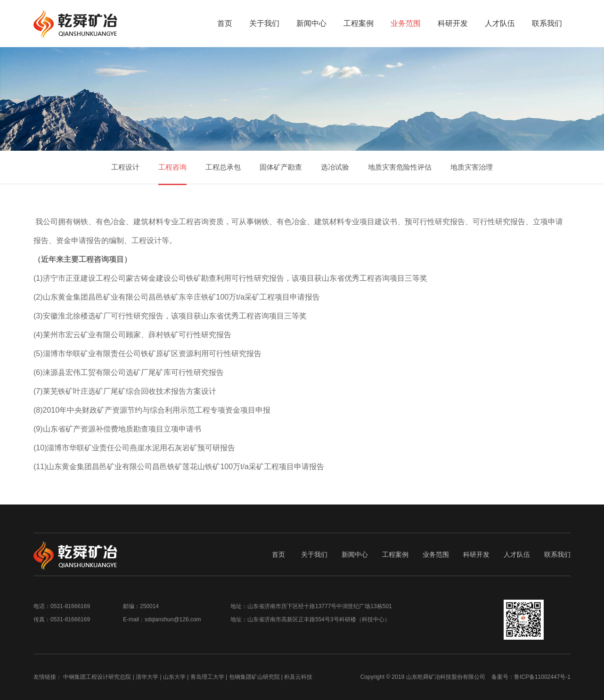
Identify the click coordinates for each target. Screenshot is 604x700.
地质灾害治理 (472, 167)
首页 (225, 23)
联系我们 (547, 23)
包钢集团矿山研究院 (254, 677)
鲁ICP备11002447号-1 (542, 677)
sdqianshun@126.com (173, 619)
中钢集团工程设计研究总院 (97, 677)
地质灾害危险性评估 (400, 167)
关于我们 (264, 23)
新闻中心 (311, 23)
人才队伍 (500, 23)
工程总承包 (223, 167)
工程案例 (359, 23)
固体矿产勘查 (281, 167)
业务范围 (406, 23)
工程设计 (125, 167)
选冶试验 (335, 167)
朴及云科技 (298, 677)
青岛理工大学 (207, 677)
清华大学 (147, 677)
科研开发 (453, 23)
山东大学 (174, 677)
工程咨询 (172, 167)
